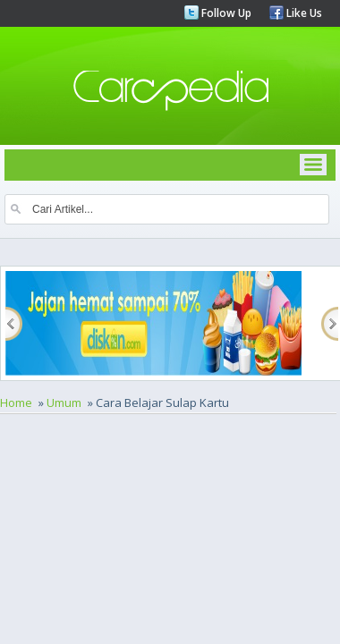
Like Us (303, 13)
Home (16, 402)
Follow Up (225, 13)
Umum (64, 402)
